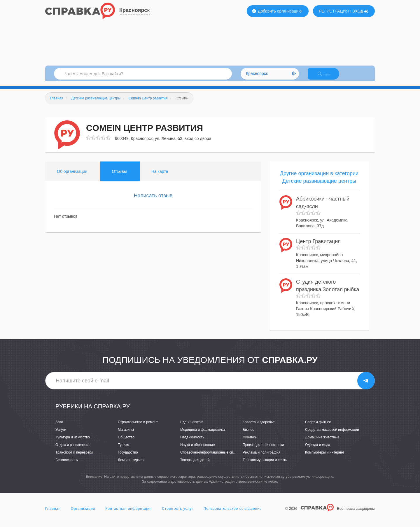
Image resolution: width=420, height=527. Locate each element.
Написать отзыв (153, 201)
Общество (126, 442)
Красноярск (134, 10)
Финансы (250, 442)
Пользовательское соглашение (233, 514)
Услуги (61, 435)
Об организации (72, 176)
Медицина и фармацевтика (203, 435)
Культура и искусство (73, 442)
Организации (83, 514)
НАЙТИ (328, 77)
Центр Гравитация (318, 246)
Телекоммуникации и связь (265, 465)
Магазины (126, 435)
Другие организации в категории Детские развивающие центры (319, 182)
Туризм (124, 450)
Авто (59, 427)
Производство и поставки (263, 450)
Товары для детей (195, 465)
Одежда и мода (318, 450)
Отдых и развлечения (73, 450)
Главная (53, 514)
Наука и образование (197, 450)
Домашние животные (322, 442)
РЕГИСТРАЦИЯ (334, 11)
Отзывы (119, 176)
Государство (128, 458)
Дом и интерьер (131, 465)
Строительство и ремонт (138, 427)
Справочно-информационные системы (212, 458)
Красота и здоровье (259, 427)
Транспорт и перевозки (74, 458)
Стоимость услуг (178, 514)
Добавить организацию (277, 11)
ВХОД (360, 11)
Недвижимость (192, 442)
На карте (160, 176)
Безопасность (67, 465)
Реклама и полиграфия (261, 458)
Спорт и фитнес (318, 427)
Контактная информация (128, 514)
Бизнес (248, 435)
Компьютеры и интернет (325, 458)
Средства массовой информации (332, 435)
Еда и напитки (192, 427)
